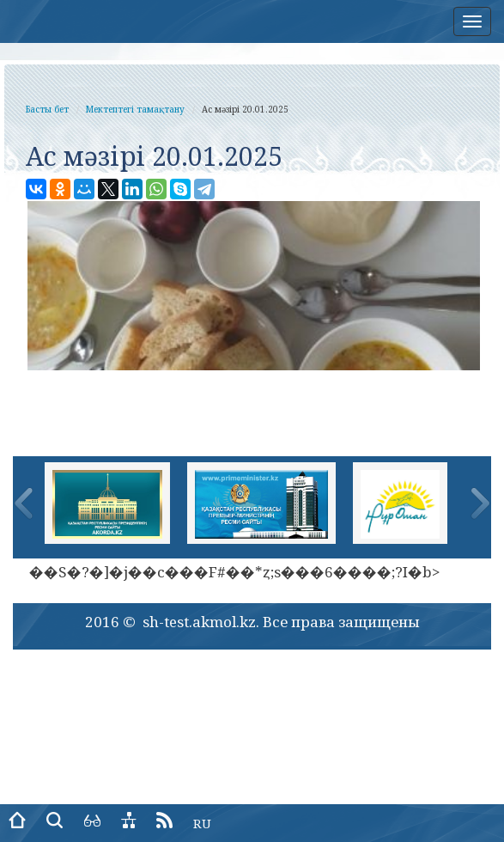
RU (202, 823)
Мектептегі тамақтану (135, 109)
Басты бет (47, 109)
